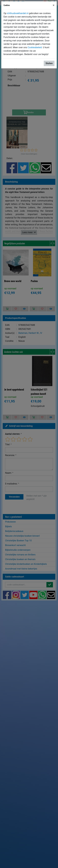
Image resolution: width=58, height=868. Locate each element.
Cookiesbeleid (35, 47)
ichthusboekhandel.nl (18, 13)
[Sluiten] (54, 5)
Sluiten (49, 63)
